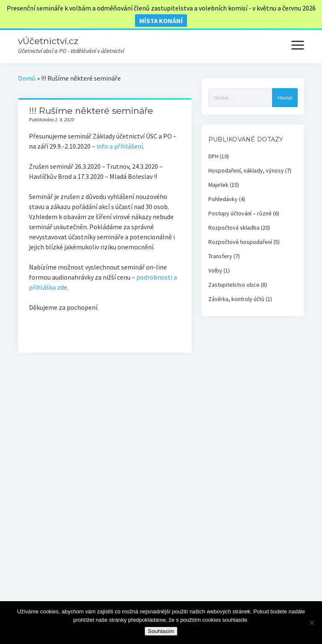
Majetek (218, 185)
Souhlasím (161, 631)
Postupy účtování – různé (240, 213)
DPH (213, 156)
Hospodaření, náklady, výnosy (246, 170)
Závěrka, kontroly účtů (236, 299)
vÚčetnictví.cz (48, 41)
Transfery (220, 256)
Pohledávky (223, 199)
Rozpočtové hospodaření (240, 242)
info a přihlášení (120, 146)
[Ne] (312, 623)
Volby (215, 270)
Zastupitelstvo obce (234, 285)
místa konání (161, 21)
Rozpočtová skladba (234, 228)
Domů (27, 78)
